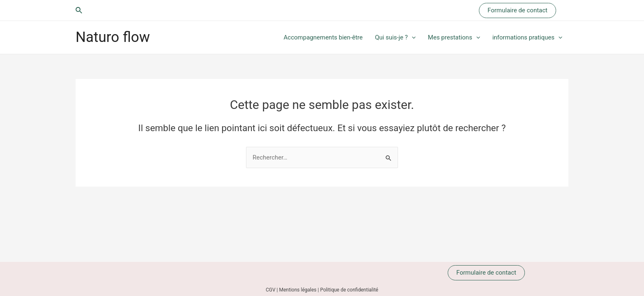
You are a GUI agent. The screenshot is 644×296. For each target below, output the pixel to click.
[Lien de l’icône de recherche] (79, 10)
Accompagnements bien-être (323, 37)
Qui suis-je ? (395, 37)
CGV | (273, 290)
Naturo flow (113, 37)
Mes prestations (454, 37)
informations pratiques (527, 37)
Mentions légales (298, 290)
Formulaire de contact (486, 273)
